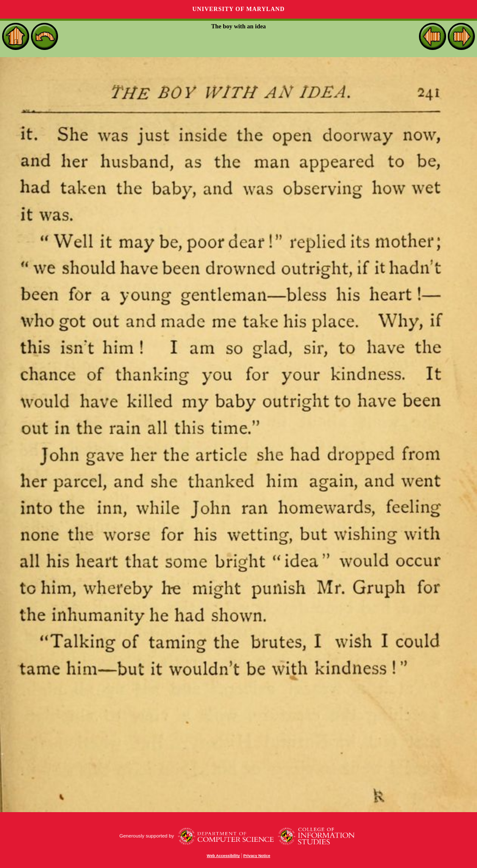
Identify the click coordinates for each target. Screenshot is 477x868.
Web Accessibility (223, 856)
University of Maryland (239, 9)
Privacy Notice (257, 856)
